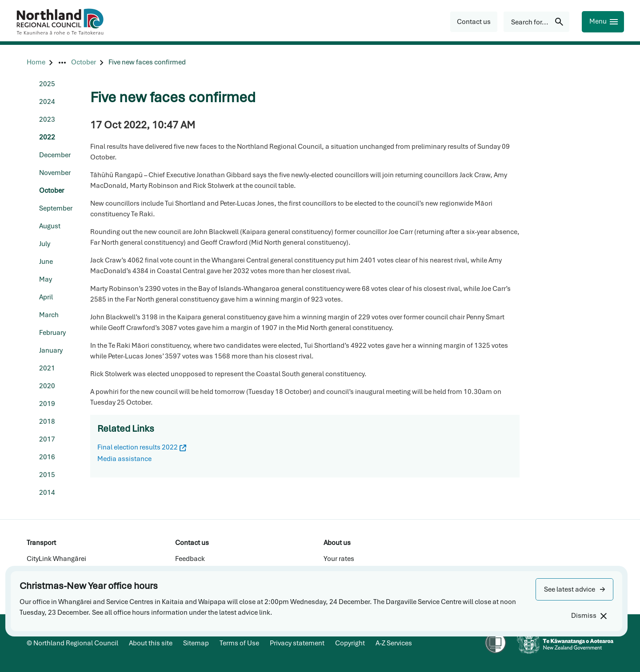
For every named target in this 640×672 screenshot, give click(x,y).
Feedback (190, 559)
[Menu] (603, 22)
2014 (47, 493)
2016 (47, 457)
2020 (47, 386)
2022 (47, 137)
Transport (41, 543)
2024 (47, 102)
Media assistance (124, 459)
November (55, 173)
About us (337, 543)
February (52, 333)
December (55, 155)
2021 (47, 368)
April (46, 297)
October (52, 191)
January (51, 350)
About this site (151, 643)
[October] (84, 62)
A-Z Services (394, 643)
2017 (47, 439)
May (46, 279)
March (49, 315)
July (45, 244)
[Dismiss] (589, 616)
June (46, 262)
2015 (47, 475)
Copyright (350, 643)
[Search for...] (536, 22)
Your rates (339, 559)
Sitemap (196, 643)
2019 (47, 404)
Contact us (192, 543)
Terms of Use (239, 643)
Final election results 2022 (142, 447)
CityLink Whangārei (56, 559)
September (56, 208)
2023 (47, 119)
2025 (47, 84)
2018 (47, 421)
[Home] (36, 62)
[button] (574, 589)
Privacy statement (297, 643)
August (50, 226)
